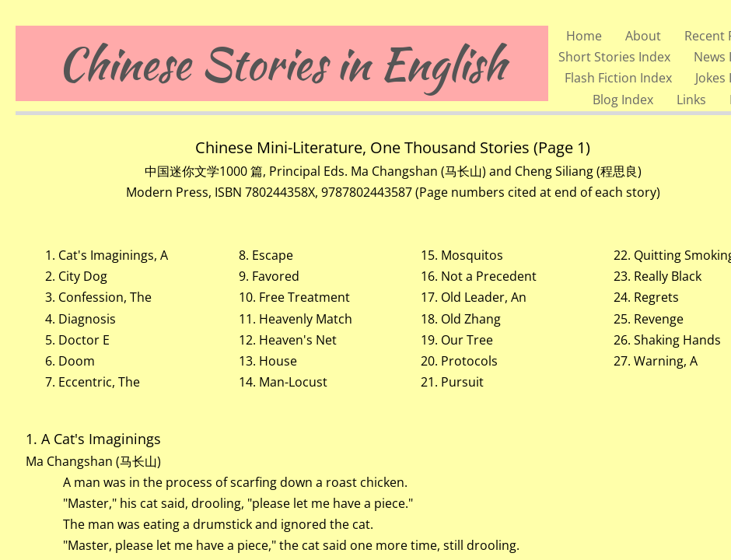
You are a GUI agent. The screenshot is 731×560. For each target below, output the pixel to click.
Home (584, 36)
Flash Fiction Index (618, 78)
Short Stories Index (614, 57)
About (643, 36)
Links (691, 100)
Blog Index (623, 100)
